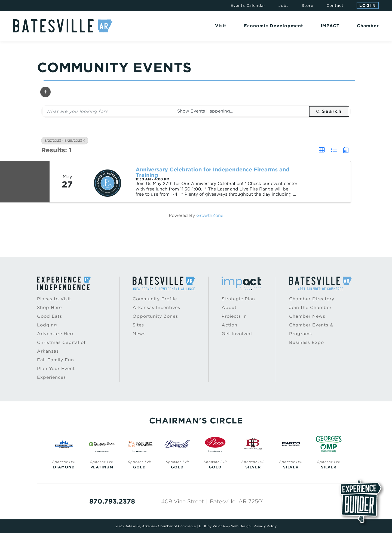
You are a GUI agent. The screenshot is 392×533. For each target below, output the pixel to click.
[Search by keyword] (108, 111)
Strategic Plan (238, 299)
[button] (45, 92)
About (229, 308)
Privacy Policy (265, 526)
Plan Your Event (56, 369)
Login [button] (368, 5)
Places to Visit (54, 299)
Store (307, 5)
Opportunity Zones (155, 316)
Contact (335, 5)
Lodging (47, 325)
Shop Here (49, 308)
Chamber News (307, 316)
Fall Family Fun (56, 360)
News (139, 334)
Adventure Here (56, 334)
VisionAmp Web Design (232, 526)
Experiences (51, 377)
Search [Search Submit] (329, 111)
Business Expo (307, 342)
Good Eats (50, 316)
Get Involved (237, 334)
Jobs (284, 5)
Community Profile (155, 299)
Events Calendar (248, 5)
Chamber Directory (312, 299)
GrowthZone (210, 215)
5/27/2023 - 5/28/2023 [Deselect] (65, 140)
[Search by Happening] (241, 111)
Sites (138, 325)
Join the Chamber (310, 308)
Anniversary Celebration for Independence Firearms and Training (213, 172)
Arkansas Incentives (156, 308)
